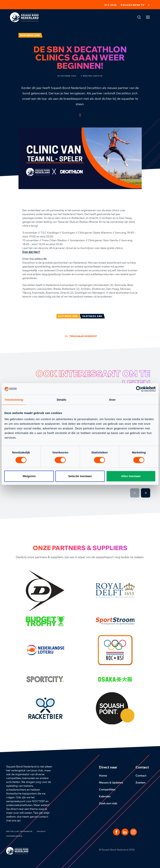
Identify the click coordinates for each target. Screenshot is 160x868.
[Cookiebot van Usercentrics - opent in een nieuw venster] (139, 389)
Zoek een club (110, 803)
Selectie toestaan (80, 476)
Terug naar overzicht (81, 336)
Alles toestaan (131, 476)
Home (105, 776)
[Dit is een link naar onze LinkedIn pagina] (125, 832)
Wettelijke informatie (19, 831)
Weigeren (29, 476)
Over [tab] (112, 400)
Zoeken (143, 783)
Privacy (41, 831)
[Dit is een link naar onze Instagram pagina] (133, 832)
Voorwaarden (14, 836)
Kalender (107, 796)
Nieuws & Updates (113, 783)
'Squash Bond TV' (135, 5)
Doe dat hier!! (31, 252)
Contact (143, 776)
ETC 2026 (111, 5)
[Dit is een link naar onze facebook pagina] (116, 832)
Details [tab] (62, 400)
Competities (110, 789)
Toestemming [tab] (14, 400)
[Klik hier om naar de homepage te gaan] (24, 17)
